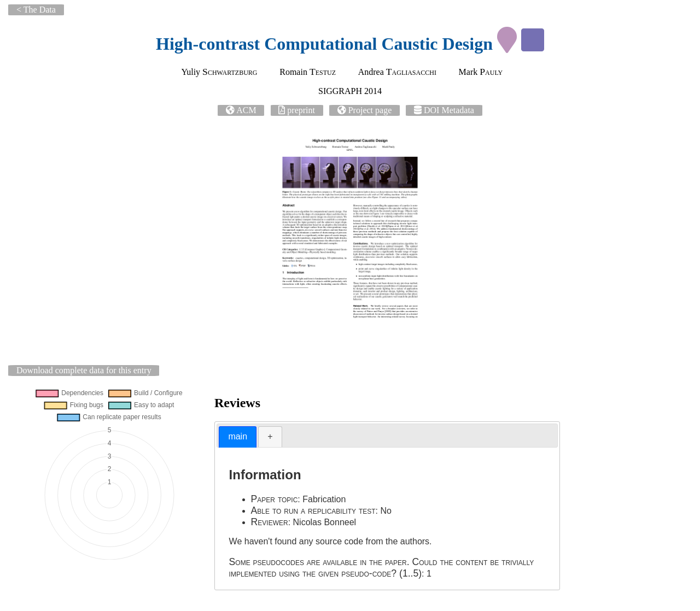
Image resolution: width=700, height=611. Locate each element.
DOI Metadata (449, 110)
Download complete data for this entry (84, 370)
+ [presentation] (270, 436)
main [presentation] (238, 436)
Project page (370, 110)
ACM (246, 110)
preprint (301, 110)
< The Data (36, 10)
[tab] (238, 437)
